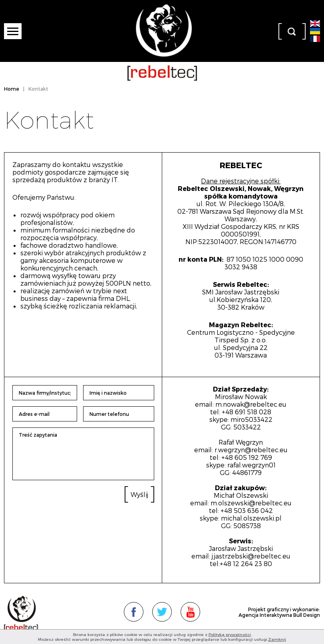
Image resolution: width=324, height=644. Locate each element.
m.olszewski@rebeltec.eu (251, 503)
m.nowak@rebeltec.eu (251, 404)
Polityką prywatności (230, 634)
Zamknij (277, 639)
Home (12, 89)
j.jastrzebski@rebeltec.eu (251, 556)
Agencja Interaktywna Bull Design (279, 615)
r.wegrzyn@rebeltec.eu (251, 450)
